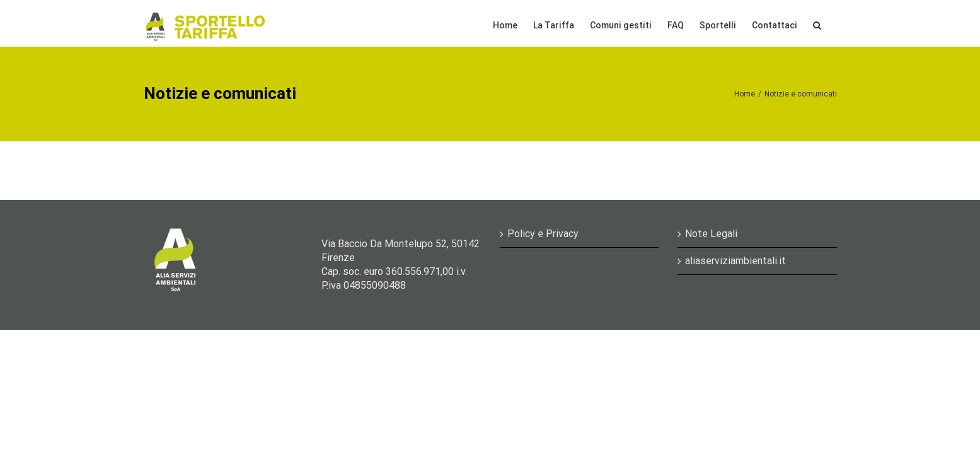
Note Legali (711, 234)
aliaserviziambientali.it (735, 261)
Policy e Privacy (543, 234)
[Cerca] (833, 23)
